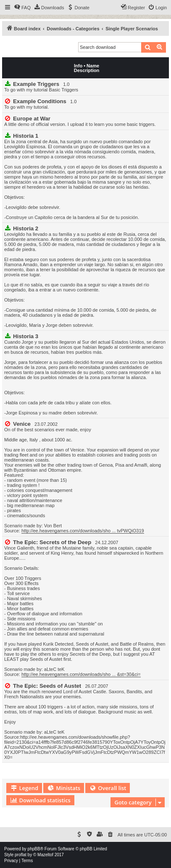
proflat (21, 855)
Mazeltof (45, 855)
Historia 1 (26, 136)
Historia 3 (26, 336)
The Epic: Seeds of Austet (47, 686)
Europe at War (32, 119)
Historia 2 (26, 228)
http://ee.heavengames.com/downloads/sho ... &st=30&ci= (81, 674)
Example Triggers (36, 84)
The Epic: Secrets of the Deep (52, 542)
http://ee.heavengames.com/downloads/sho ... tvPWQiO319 (83, 531)
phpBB (34, 849)
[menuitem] (22, 8)
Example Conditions (40, 101)
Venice (22, 424)
